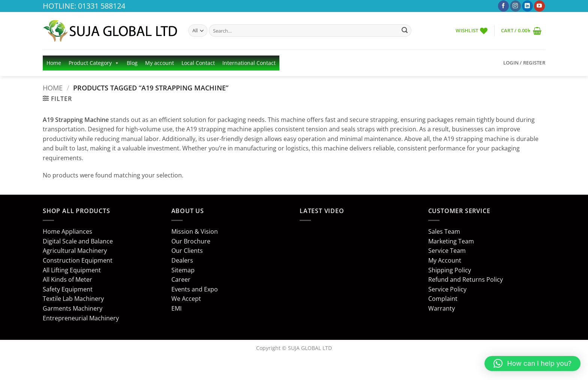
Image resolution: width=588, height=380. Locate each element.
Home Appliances (67, 231)
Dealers (182, 260)
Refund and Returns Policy (466, 279)
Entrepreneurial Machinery (81, 318)
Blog (132, 63)
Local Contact (198, 63)
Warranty (442, 308)
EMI (176, 308)
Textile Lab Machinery (73, 299)
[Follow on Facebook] (503, 6)
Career (181, 279)
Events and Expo (195, 289)
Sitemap (183, 270)
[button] (521, 31)
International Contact (249, 63)
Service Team (447, 251)
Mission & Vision (195, 231)
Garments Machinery (73, 308)
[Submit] (405, 31)
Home (54, 63)
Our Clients (187, 251)
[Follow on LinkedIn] (527, 6)
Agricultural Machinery (75, 251)
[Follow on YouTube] (539, 6)
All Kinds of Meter (67, 279)
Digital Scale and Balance (78, 241)
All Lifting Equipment (72, 270)
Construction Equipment (78, 260)
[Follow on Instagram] (515, 6)
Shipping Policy (450, 270)
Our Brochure (191, 241)
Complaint (443, 299)
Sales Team (444, 231)
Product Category (94, 63)
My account (160, 63)
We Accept (186, 299)
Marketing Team (451, 241)
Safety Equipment (68, 289)
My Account (445, 260)
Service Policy (447, 289)
